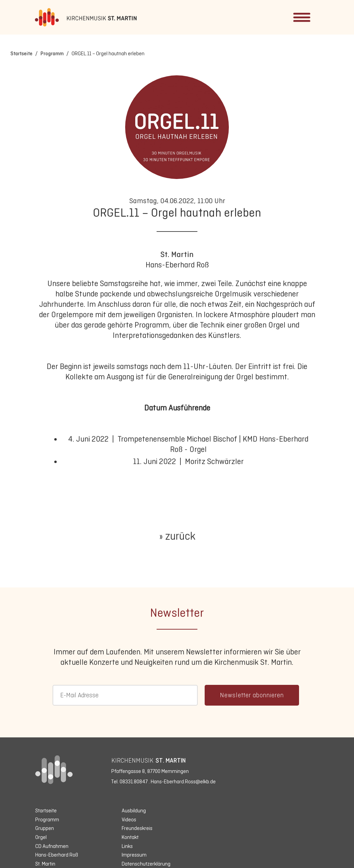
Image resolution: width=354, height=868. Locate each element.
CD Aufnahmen (52, 846)
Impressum (134, 855)
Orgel (41, 837)
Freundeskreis (137, 828)
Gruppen (45, 828)
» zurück (177, 536)
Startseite (21, 53)
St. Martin (177, 254)
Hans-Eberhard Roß (57, 855)
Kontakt (130, 837)
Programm (52, 53)
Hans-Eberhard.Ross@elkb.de (183, 781)
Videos (129, 819)
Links (127, 846)
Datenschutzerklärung (146, 864)
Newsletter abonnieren (252, 695)
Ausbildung (134, 810)
